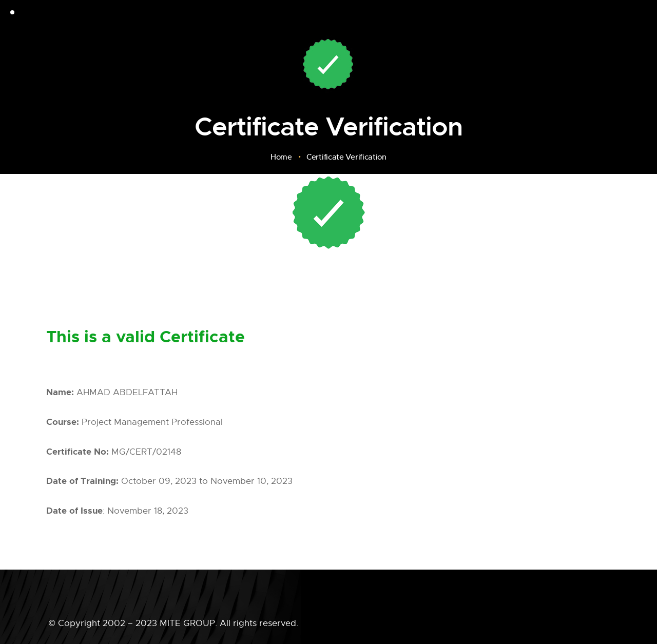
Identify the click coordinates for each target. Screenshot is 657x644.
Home (281, 157)
